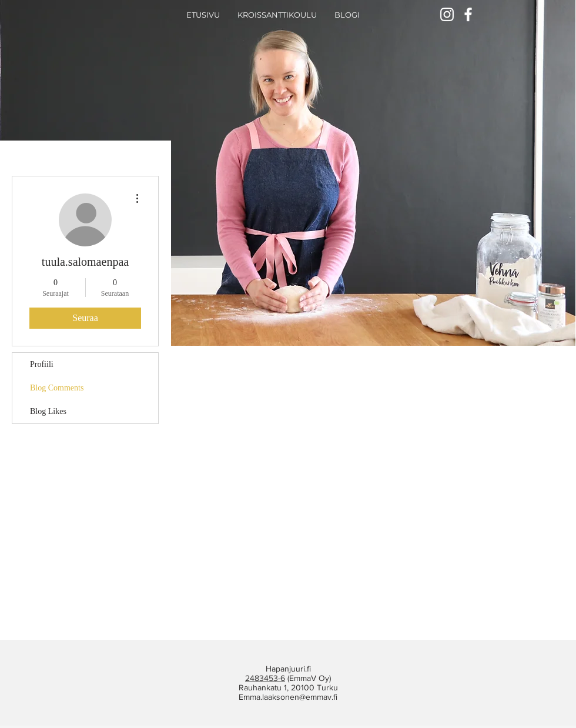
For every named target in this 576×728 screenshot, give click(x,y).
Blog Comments (57, 388)
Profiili (42, 364)
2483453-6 (265, 678)
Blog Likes (48, 411)
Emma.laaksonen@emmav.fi (288, 697)
